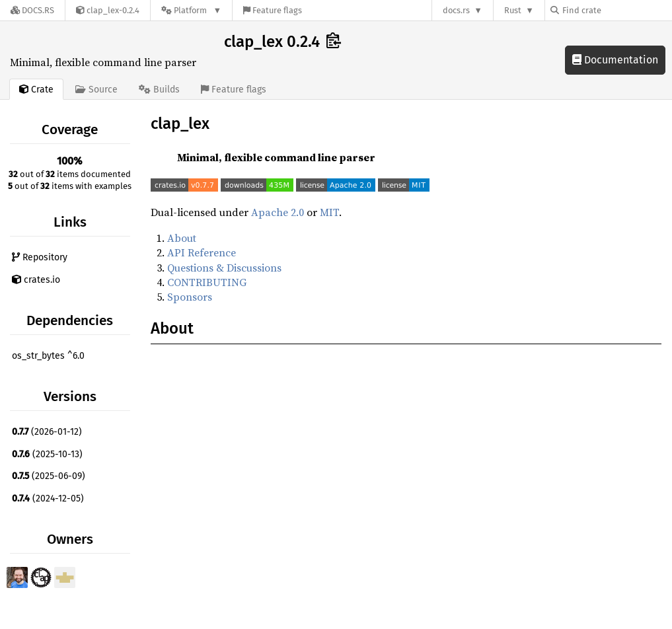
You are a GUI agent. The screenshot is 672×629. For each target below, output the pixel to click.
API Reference (202, 252)
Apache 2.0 (278, 212)
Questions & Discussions (224, 268)
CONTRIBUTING (207, 282)
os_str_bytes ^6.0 (48, 356)
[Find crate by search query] (616, 10)
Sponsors (190, 297)
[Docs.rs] (32, 10)
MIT (329, 212)
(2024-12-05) (48, 499)
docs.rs (456, 10)
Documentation (615, 60)
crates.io (36, 280)
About (182, 238)
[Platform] (191, 10)
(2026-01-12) (47, 432)
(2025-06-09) (49, 476)
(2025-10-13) (47, 454)
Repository (40, 257)
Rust (513, 10)
